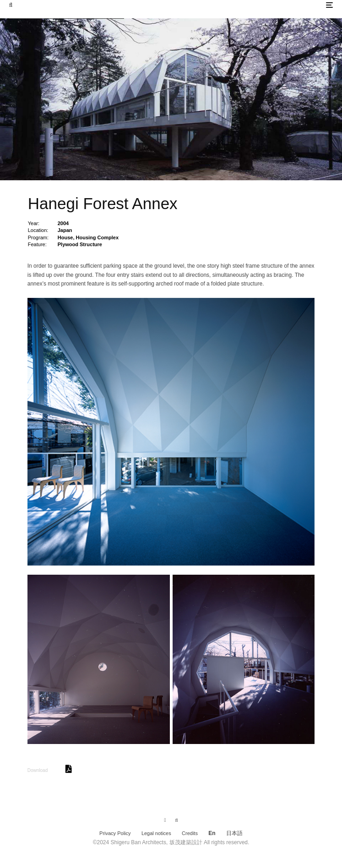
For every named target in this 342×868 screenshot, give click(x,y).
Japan (65, 230)
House (65, 237)
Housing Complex (98, 237)
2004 (63, 223)
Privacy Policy (115, 833)
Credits (190, 833)
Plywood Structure (80, 244)
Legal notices (156, 833)
